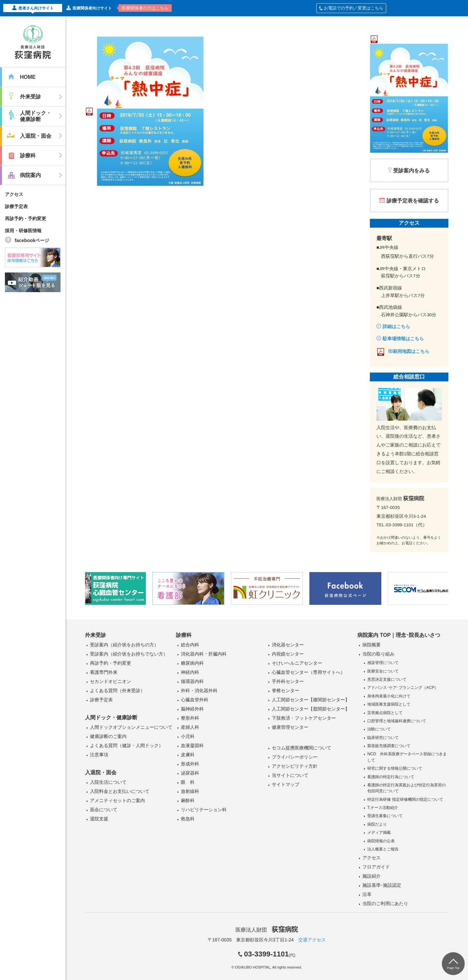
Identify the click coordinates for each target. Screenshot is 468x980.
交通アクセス (312, 940)
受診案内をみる (411, 171)
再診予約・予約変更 (26, 219)
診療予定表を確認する (413, 201)
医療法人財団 (267, 930)
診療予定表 (16, 206)
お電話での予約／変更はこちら (351, 8)
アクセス (14, 194)
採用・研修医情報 (23, 231)
